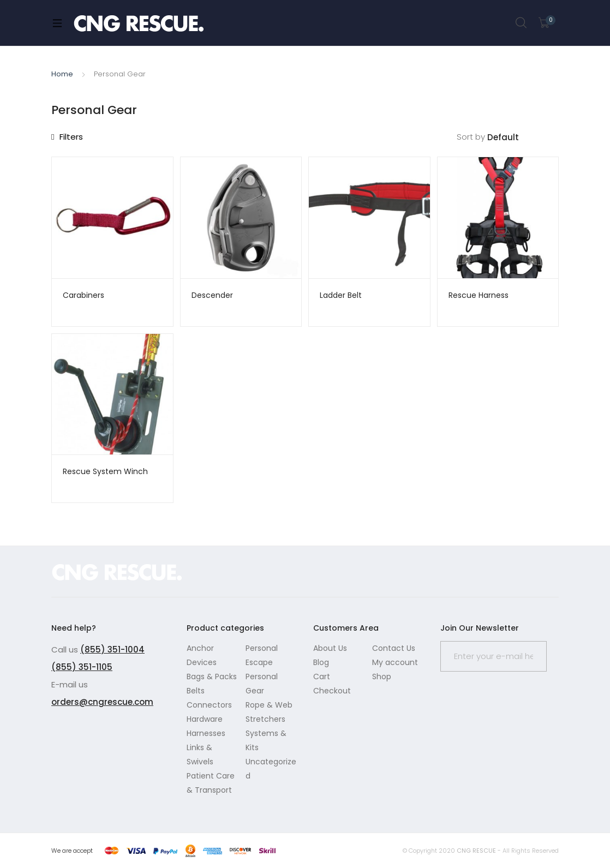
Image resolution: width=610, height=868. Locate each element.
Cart (322, 677)
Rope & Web (269, 705)
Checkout (332, 691)
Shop (382, 677)
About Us (330, 648)
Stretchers (265, 719)
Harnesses (206, 733)
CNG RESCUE (476, 851)
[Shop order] (523, 138)
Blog (321, 662)
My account (395, 662)
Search (522, 23)
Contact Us (394, 648)
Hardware (205, 719)
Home (62, 74)
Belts (196, 691)
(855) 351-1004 (112, 649)
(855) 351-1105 (82, 667)
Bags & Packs (212, 677)
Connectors (209, 705)
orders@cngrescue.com (102, 702)
